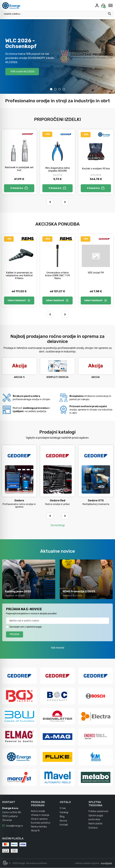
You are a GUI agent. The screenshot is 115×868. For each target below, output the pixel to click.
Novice (63, 821)
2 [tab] (55, 89)
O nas (63, 808)
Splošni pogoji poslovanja (96, 818)
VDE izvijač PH (96, 273)
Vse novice (58, 648)
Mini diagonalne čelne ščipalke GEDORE (58, 169)
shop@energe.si (14, 826)
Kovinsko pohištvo (41, 823)
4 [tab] (64, 89)
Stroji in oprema (39, 819)
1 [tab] (51, 89)
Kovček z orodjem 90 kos (96, 169)
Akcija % (35, 831)
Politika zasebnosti (98, 811)
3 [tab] (60, 89)
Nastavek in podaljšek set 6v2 (19, 169)
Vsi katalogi (58, 525)
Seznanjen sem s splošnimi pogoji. (26, 627)
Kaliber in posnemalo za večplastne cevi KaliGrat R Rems (19, 275)
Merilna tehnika (39, 827)
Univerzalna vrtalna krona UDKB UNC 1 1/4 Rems (57, 275)
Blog (62, 817)
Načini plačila (95, 824)
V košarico (19, 188)
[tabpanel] (57, 57)
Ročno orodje (38, 811)
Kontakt (64, 825)
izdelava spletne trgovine (87, 863)
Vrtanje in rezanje (40, 815)
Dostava (93, 828)
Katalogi (64, 812)
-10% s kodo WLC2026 (22, 71)
